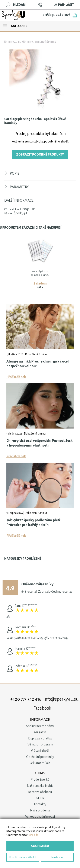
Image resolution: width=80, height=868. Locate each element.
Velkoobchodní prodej (40, 817)
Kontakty (40, 804)
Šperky (28, 42)
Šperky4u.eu (13, 42)
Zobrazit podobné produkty (40, 154)
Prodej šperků (40, 780)
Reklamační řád (40, 763)
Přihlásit (64, 5)
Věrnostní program (40, 744)
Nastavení (57, 857)
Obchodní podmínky (40, 757)
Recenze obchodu (40, 792)
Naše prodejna (40, 810)
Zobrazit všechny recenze (55, 592)
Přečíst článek (16, 377)
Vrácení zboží (40, 751)
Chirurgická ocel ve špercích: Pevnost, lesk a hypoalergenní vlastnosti (40, 443)
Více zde (33, 835)
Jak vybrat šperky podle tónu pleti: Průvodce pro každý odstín (34, 523)
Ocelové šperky (46, 42)
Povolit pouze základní (23, 857)
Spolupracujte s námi (40, 726)
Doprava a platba (40, 738)
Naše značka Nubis (40, 786)
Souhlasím (40, 846)
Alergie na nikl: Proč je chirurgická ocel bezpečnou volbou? (38, 364)
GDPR (40, 798)
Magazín (40, 732)
